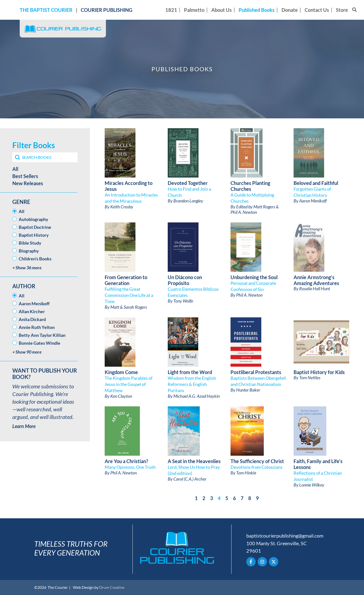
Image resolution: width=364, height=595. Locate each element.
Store (342, 10)
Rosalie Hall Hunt (315, 288)
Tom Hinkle (246, 473)
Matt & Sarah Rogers (129, 307)
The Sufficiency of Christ (257, 461)
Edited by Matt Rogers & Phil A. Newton (255, 209)
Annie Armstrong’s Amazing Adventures (316, 280)
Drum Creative (112, 587)
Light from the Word (190, 372)
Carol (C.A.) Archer (190, 479)
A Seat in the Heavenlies (194, 461)
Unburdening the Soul (254, 277)
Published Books (257, 10)
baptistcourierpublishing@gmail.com (285, 536)
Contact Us (317, 10)
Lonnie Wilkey (312, 485)
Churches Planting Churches (250, 186)
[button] (45, 169)
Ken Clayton (121, 396)
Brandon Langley (188, 201)
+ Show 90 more (27, 352)
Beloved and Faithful (316, 183)
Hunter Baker (248, 390)
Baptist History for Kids (319, 372)
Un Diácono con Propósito (185, 280)
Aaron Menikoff (313, 201)
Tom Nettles (310, 378)
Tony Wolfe (183, 301)
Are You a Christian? (126, 461)
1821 (171, 10)
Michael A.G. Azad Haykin (197, 396)
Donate (290, 10)
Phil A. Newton (249, 295)
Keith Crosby (122, 207)
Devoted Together (188, 183)
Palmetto (194, 10)
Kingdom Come (121, 372)
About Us (222, 10)
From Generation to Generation (126, 280)
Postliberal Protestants (256, 372)
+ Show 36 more (27, 268)
